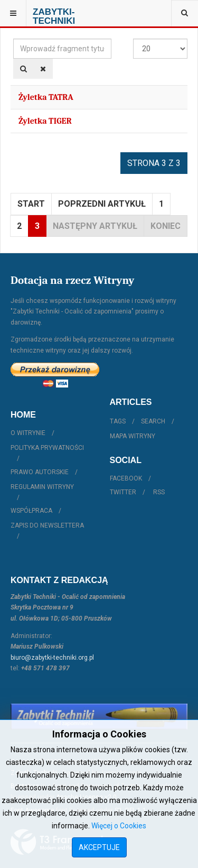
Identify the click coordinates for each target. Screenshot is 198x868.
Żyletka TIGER (45, 121)
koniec (166, 226)
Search (153, 421)
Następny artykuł (95, 226)
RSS (159, 492)
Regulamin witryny (42, 487)
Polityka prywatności (47, 448)
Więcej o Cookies (119, 826)
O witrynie (28, 433)
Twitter (123, 492)
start (31, 204)
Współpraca (31, 511)
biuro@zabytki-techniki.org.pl (52, 658)
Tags (118, 421)
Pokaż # (133, 39)
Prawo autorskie (40, 472)
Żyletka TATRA (46, 97)
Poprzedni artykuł (102, 204)
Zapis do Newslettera (47, 525)
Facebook (126, 478)
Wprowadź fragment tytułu (13, 39)
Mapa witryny (133, 436)
